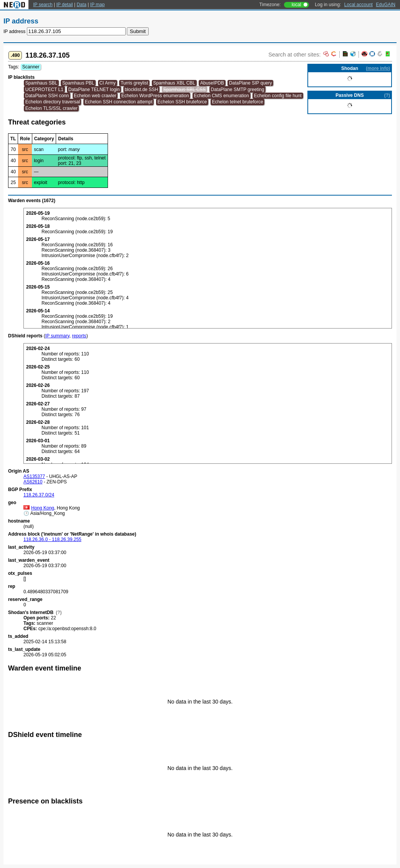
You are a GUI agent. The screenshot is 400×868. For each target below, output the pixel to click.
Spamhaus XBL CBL (174, 83)
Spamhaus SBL (41, 83)
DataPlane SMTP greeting (238, 90)
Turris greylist (134, 83)
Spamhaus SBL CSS (185, 90)
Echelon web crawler (95, 96)
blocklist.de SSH (141, 90)
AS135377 (34, 476)
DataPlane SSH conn (47, 96)
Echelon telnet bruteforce (237, 102)
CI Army (107, 83)
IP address (14, 32)
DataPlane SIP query (251, 83)
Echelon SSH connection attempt (119, 102)
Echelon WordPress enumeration (155, 96)
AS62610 (33, 482)
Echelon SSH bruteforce (182, 102)
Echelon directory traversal (53, 102)
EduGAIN (386, 5)
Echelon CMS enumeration (222, 96)
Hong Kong (39, 508)
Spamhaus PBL (78, 83)
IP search (43, 5)
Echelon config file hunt (278, 96)
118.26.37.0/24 (39, 495)
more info (378, 68)
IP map (98, 5)
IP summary (57, 336)
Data (81, 5)
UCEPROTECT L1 (44, 90)
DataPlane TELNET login (94, 90)
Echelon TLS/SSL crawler (51, 108)
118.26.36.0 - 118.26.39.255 (52, 539)
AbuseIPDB (212, 83)
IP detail (65, 5)
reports (79, 336)
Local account (359, 5)
